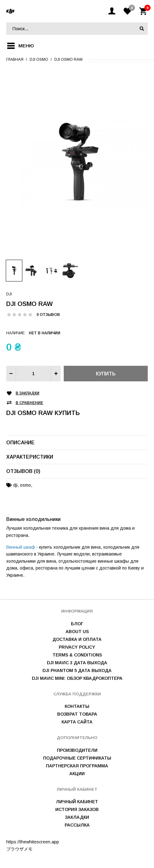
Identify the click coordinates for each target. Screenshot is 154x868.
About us (77, 632)
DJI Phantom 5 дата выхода (77, 670)
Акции (77, 774)
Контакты (77, 706)
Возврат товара (77, 714)
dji (15, 485)
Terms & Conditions (77, 655)
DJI (9, 294)
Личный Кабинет (77, 802)
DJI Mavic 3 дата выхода (77, 663)
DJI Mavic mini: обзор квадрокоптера (77, 678)
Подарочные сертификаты (77, 758)
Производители (77, 750)
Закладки (77, 817)
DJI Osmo (39, 60)
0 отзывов (48, 315)
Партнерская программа (77, 766)
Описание (20, 443)
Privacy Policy (77, 647)
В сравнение (29, 403)
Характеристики (30, 457)
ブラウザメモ (19, 849)
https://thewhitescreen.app (33, 842)
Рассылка (77, 825)
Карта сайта (77, 722)
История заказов (77, 809)
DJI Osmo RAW (68, 60)
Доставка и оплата (77, 639)
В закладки (27, 393)
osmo (25, 485)
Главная (15, 60)
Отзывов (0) (23, 471)
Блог (77, 624)
